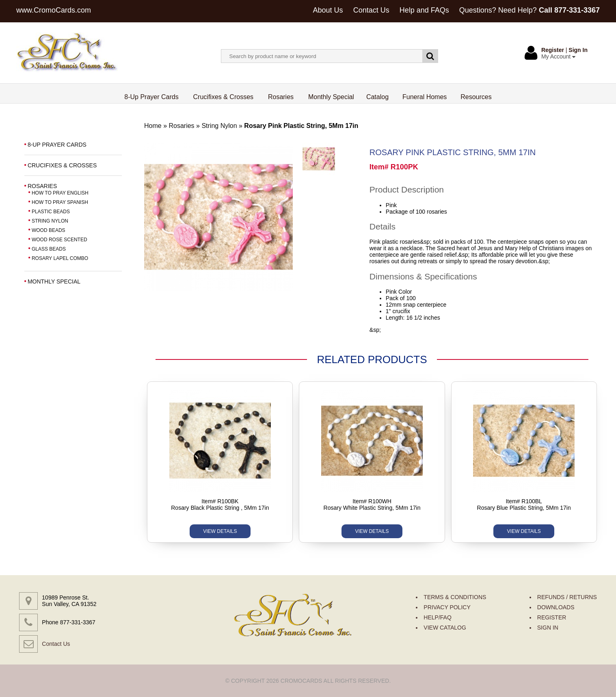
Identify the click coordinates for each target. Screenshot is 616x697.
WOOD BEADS (49, 230)
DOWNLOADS (556, 607)
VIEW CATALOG (445, 628)
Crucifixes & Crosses (224, 97)
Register (553, 50)
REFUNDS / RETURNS (567, 597)
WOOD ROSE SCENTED (59, 240)
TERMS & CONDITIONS (455, 597)
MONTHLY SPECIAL (54, 281)
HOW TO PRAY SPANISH (60, 202)
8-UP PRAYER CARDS (57, 145)
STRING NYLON (50, 221)
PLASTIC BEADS (51, 212)
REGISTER (552, 617)
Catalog (377, 97)
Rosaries (281, 97)
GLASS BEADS (49, 249)
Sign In (578, 50)
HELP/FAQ (437, 617)
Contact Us (371, 10)
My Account (558, 56)
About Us (328, 10)
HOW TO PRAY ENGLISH (60, 193)
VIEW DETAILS (220, 531)
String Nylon (220, 126)
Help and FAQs (424, 10)
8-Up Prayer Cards (151, 97)
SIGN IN (548, 628)
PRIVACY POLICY (447, 607)
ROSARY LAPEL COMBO (60, 258)
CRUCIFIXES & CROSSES (62, 165)
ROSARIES (42, 186)
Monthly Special (331, 97)
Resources (476, 97)
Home (153, 126)
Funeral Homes (425, 97)
